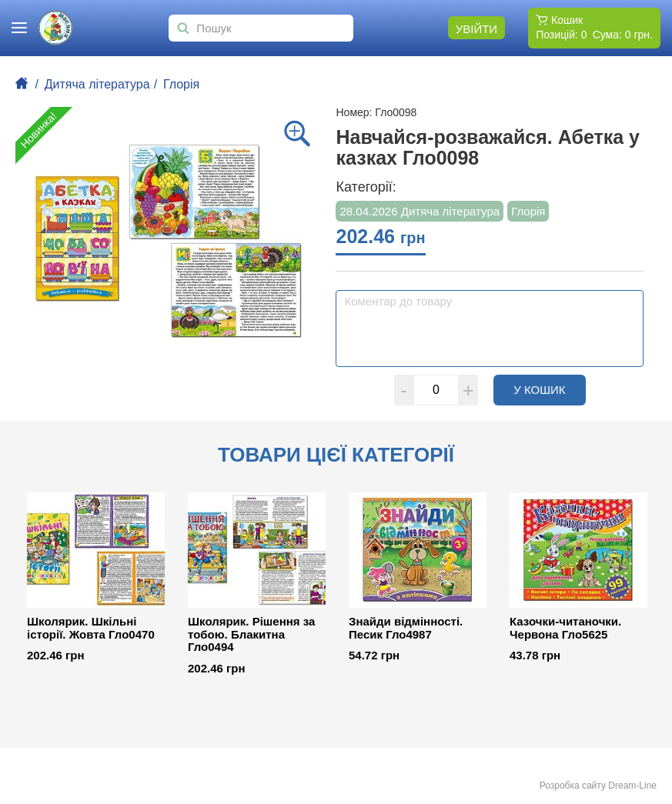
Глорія (181, 84)
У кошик (550, 389)
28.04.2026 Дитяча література (420, 211)
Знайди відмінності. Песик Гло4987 (406, 628)
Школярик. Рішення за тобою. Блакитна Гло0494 (251, 634)
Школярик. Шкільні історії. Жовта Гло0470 (91, 628)
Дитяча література (97, 84)
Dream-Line (632, 786)
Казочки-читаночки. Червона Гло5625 (565, 628)
